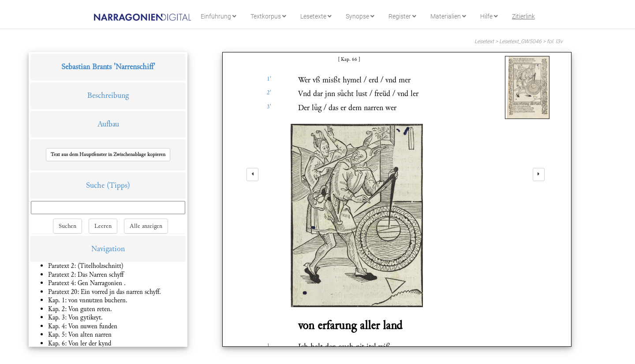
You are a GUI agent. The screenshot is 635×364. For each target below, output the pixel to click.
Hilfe (489, 16)
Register (402, 16)
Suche (95, 185)
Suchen (67, 226)
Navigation (108, 249)
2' (269, 93)
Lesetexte (316, 16)
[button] (108, 155)
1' (269, 79)
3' (269, 107)
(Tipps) (118, 185)
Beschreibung (108, 95)
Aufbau (108, 124)
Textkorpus (268, 16)
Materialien (448, 16)
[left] (252, 175)
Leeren (103, 226)
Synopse (360, 16)
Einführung (219, 16)
